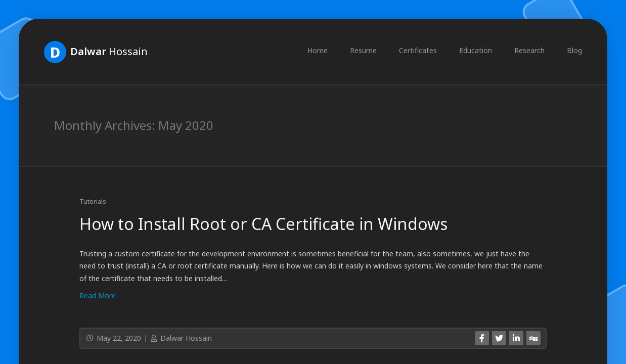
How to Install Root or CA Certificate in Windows (263, 224)
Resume (363, 50)
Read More (98, 295)
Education (476, 50)
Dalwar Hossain (181, 338)
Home (318, 50)
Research (529, 50)
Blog (574, 50)
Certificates (418, 50)
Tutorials (93, 201)
